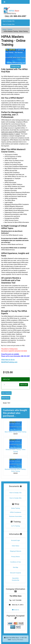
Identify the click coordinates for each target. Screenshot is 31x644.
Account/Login (15, 540)
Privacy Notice (15, 557)
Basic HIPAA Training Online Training (15, 432)
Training (10, 29)
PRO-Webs (20, 640)
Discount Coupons (15, 573)
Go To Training (15, 526)
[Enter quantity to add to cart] (11, 385)
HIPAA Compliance (15, 512)
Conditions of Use (15, 562)
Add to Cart (24, 385)
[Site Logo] (15, 11)
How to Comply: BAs (9, 24)
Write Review (6, 398)
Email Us (15, 610)
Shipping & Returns (15, 551)
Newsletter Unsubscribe (15, 579)
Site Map (15, 567)
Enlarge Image (16, 66)
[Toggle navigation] (4, 2)
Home (4, 29)
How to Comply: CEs (9, 21)
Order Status (15, 546)
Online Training (16, 508)
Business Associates (16, 516)
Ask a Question (6, 393)
